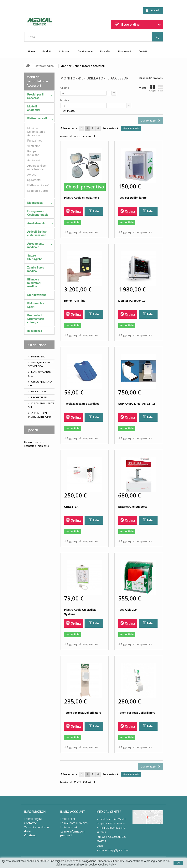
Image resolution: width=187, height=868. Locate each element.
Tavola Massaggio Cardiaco (82, 404)
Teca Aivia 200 (127, 610)
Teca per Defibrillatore (132, 198)
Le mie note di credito (74, 823)
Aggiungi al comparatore (82, 232)
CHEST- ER (71, 507)
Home (31, 51)
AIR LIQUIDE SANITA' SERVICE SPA (41, 364)
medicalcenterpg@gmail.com (112, 850)
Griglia (153, 88)
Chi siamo (65, 51)
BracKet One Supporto (133, 507)
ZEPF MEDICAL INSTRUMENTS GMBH (40, 415)
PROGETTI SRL (39, 397)
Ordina (65, 88)
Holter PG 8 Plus (75, 301)
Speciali (32, 430)
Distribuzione (85, 51)
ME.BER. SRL (38, 356)
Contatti (143, 51)
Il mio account (73, 812)
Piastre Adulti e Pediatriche (82, 198)
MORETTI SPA (39, 391)
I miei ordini (68, 819)
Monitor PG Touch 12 (132, 301)
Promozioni (125, 51)
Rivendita (105, 51)
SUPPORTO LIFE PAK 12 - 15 (137, 404)
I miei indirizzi (69, 827)
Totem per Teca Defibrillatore (83, 713)
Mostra (65, 100)
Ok (178, 863)
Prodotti (47, 51)
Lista (161, 88)
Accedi (153, 11)
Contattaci (31, 823)
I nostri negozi (33, 819)
